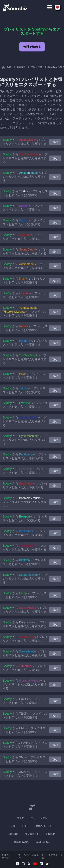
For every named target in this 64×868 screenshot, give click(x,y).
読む (55, 142)
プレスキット (32, 834)
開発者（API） (22, 842)
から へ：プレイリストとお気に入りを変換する (25, 142)
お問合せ (51, 834)
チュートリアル (39, 818)
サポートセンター (19, 826)
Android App (43, 842)
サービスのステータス (52, 857)
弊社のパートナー (45, 826)
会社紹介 (13, 834)
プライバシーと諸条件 (29, 857)
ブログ (20, 818)
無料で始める (32, 47)
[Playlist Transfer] (15, 7)
